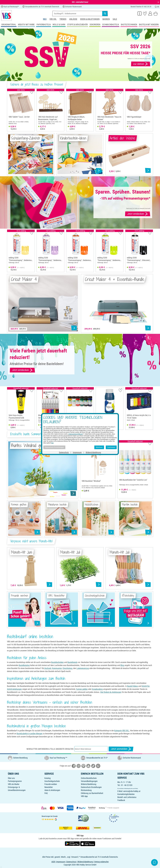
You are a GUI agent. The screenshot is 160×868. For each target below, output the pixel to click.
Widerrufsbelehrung (89, 784)
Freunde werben (51, 784)
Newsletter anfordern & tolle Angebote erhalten (50, 749)
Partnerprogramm (15, 781)
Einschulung (67, 668)
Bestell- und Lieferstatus (127, 797)
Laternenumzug (83, 668)
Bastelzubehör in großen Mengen (30, 734)
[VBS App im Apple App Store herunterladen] (88, 843)
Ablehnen (99, 447)
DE (157, 7)
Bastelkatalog (24, 665)
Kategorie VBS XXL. (122, 731)
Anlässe (73, 19)
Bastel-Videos (133, 686)
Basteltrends (72, 662)
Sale (115, 19)
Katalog (47, 778)
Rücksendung (86, 790)
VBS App (84, 796)
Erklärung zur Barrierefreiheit (92, 793)
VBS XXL (53, 19)
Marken (106, 19)
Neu (45, 19)
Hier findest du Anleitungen (111, 692)
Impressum (77, 452)
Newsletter (49, 787)
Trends (63, 19)
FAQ (46, 793)
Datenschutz (64, 452)
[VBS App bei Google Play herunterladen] (73, 843)
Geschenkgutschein (52, 781)
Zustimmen (111, 447)
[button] (9, 110)
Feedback (121, 800)
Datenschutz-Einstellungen (91, 787)
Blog (122, 665)
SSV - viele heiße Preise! (80, 2)
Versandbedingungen (89, 781)
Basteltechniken (57, 662)
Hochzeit (48, 668)
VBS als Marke (14, 784)
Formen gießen (82, 689)
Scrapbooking (97, 689)
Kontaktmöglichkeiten (126, 794)
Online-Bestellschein (89, 778)
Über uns (11, 778)
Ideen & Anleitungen (90, 19)
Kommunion (57, 668)
